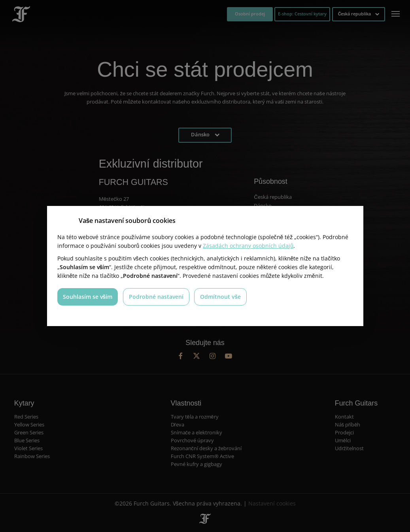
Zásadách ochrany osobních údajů (248, 246)
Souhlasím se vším (88, 297)
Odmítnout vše (221, 297)
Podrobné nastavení (156, 297)
